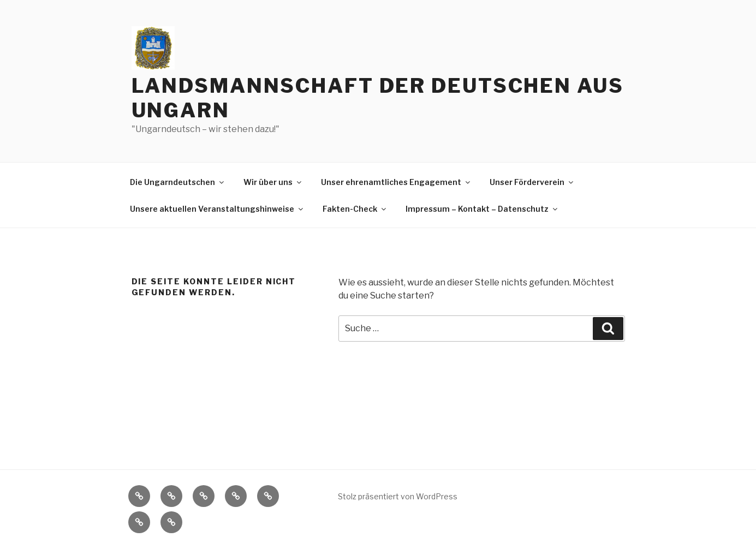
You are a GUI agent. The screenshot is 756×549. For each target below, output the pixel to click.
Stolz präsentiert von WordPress (398, 496)
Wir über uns (273, 182)
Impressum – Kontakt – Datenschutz (482, 209)
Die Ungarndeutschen (178, 182)
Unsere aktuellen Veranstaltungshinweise (217, 209)
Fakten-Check (355, 209)
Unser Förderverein (532, 182)
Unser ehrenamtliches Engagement (396, 182)
